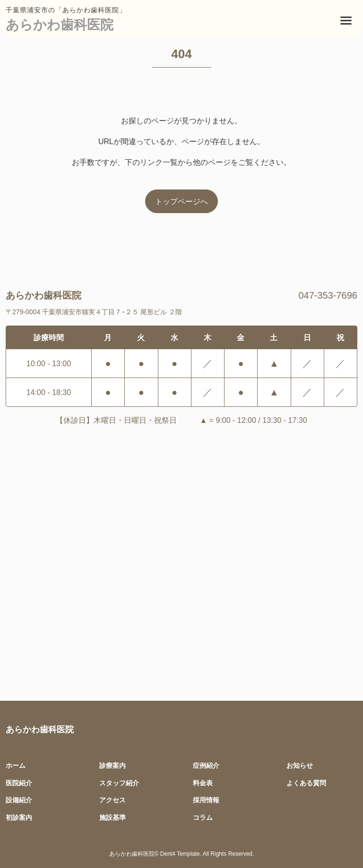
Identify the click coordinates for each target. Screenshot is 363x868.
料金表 (203, 783)
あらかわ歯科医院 (60, 24)
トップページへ (181, 201)
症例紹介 (206, 765)
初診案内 (19, 817)
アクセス (112, 800)
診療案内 (112, 765)
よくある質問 (306, 783)
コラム (203, 817)
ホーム (16, 765)
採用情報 (206, 800)
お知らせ (300, 765)
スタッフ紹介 (119, 783)
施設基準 (112, 817)
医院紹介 (19, 783)
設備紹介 (19, 800)
